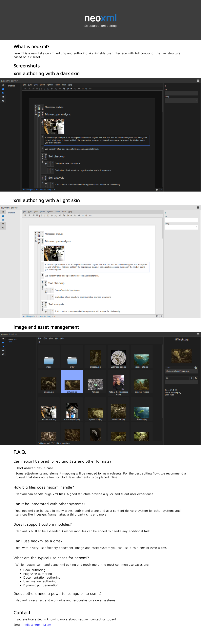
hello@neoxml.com (37, 625)
